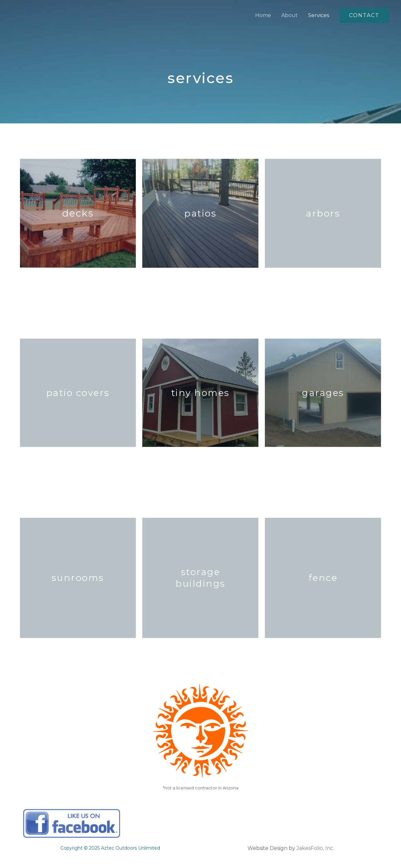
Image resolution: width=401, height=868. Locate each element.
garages (323, 393)
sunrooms (78, 578)
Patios (200, 213)
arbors (323, 213)
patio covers (78, 393)
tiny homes (200, 393)
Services (319, 15)
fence (323, 578)
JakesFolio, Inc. (315, 848)
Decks (78, 213)
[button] (364, 15)
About (290, 15)
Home (263, 15)
